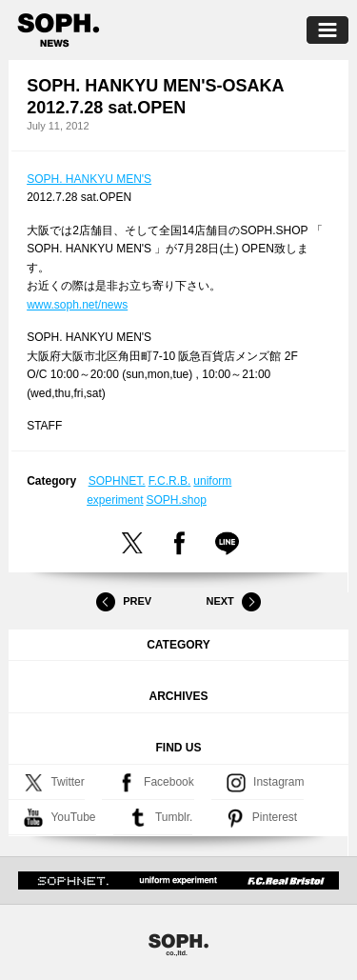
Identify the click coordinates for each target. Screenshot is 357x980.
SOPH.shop (177, 500)
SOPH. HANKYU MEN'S (89, 179)
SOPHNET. (117, 481)
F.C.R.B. (170, 481)
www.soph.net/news (77, 305)
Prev (124, 602)
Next (233, 602)
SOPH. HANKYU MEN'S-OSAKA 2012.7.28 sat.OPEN (155, 97)
